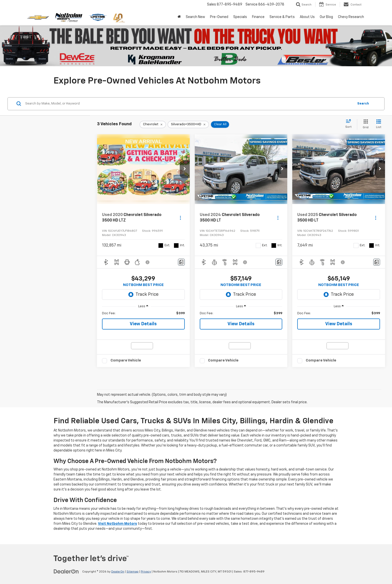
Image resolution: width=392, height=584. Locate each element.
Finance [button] (258, 17)
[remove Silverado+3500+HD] (188, 124)
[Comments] (181, 262)
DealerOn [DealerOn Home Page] (118, 572)
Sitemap (132, 572)
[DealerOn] (66, 571)
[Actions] (180, 218)
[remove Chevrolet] (153, 124)
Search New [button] (195, 17)
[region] (143, 313)
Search (363, 104)
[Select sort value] (350, 124)
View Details (143, 324)
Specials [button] (240, 17)
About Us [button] (307, 17)
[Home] (179, 17)
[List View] (379, 124)
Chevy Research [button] (351, 17)
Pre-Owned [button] (219, 17)
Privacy (146, 572)
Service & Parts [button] (282, 17)
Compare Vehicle (126, 360)
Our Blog (326, 17)
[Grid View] (365, 124)
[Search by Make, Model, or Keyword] (189, 104)
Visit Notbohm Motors (117, 524)
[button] (185, 169)
